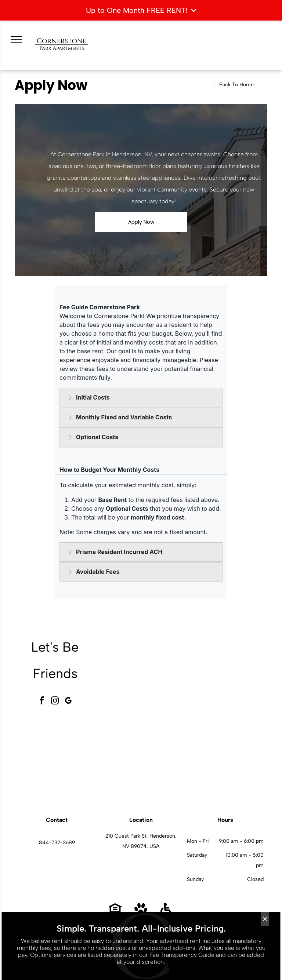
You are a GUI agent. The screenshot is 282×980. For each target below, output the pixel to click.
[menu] (16, 39)
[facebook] (42, 702)
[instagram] (55, 702)
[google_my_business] (68, 702)
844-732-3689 (57, 843)
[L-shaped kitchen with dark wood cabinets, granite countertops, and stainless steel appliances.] (226, 757)
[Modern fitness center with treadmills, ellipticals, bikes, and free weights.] (226, 675)
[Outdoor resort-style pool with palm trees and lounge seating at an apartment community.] (144, 757)
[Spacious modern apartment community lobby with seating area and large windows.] (144, 675)
